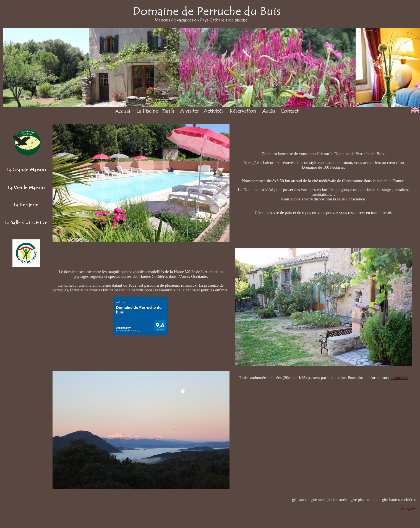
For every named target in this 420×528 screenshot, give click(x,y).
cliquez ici (399, 378)
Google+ (408, 508)
